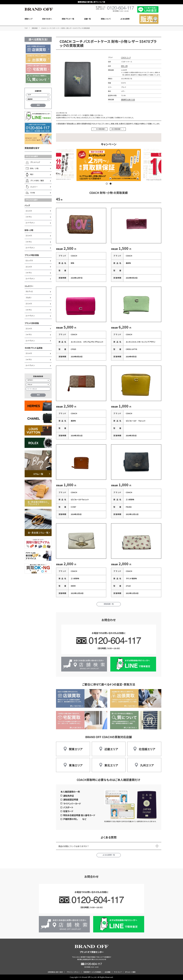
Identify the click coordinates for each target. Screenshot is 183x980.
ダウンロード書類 (130, 972)
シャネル (29, 217)
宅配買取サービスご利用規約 (92, 972)
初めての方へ (47, 19)
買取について (106, 19)
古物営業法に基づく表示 (55, 972)
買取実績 (35, 28)
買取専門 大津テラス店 (128, 100)
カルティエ (29, 291)
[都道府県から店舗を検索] (38, 99)
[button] (107, 184)
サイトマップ (118, 972)
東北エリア (111, 765)
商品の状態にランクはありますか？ (74, 846)
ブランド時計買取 (32, 255)
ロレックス (29, 260)
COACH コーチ (126, 57)
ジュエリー (29, 286)
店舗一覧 (87, 19)
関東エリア (76, 749)
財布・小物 (29, 230)
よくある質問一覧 (109, 855)
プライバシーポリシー (73, 972)
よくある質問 (125, 19)
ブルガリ (28, 298)
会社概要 (107, 972)
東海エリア (76, 765)
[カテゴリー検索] (38, 380)
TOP (26, 28)
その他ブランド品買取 (33, 348)
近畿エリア (111, 749)
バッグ (27, 205)
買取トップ (28, 19)
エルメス (29, 211)
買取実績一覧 (109, 604)
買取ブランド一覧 (68, 19)
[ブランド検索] (38, 385)
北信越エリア (147, 749)
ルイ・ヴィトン (30, 223)
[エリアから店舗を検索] (38, 95)
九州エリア (147, 765)
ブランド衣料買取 (32, 323)
